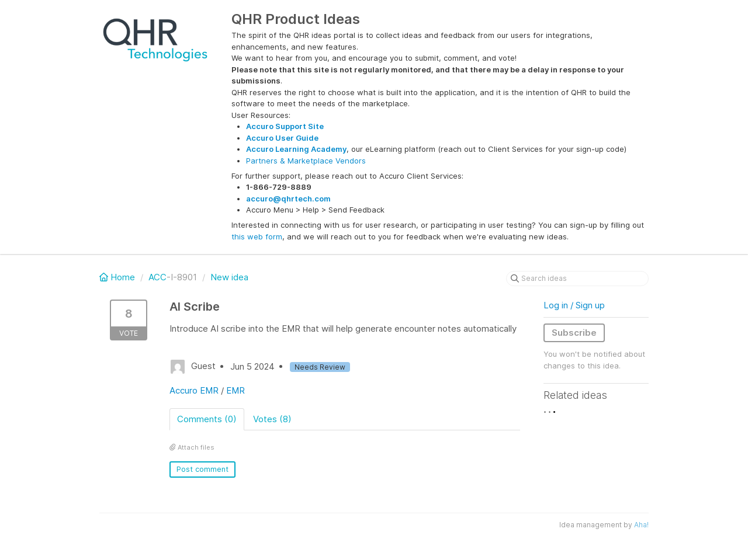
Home (118, 277)
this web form (257, 236)
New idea (229, 277)
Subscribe (574, 333)
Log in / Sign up (574, 305)
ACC (157, 277)
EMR (236, 390)
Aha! (641, 525)
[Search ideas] (577, 279)
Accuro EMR (194, 390)
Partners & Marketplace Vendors (306, 161)
